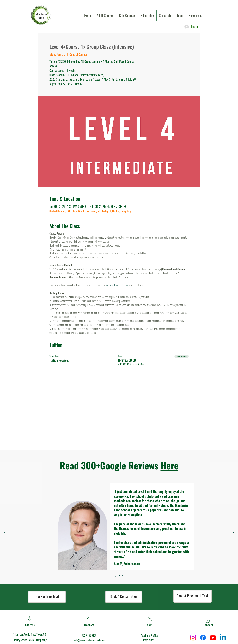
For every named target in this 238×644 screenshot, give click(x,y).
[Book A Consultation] (124, 597)
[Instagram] (193, 638)
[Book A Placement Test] (192, 596)
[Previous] (9, 532)
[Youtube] (213, 638)
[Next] (229, 532)
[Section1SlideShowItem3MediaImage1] (115, 576)
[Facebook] (203, 638)
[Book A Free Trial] (47, 597)
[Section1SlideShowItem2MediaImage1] (123, 576)
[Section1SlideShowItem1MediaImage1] (119, 576)
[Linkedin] (223, 638)
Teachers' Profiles (149, 635)
